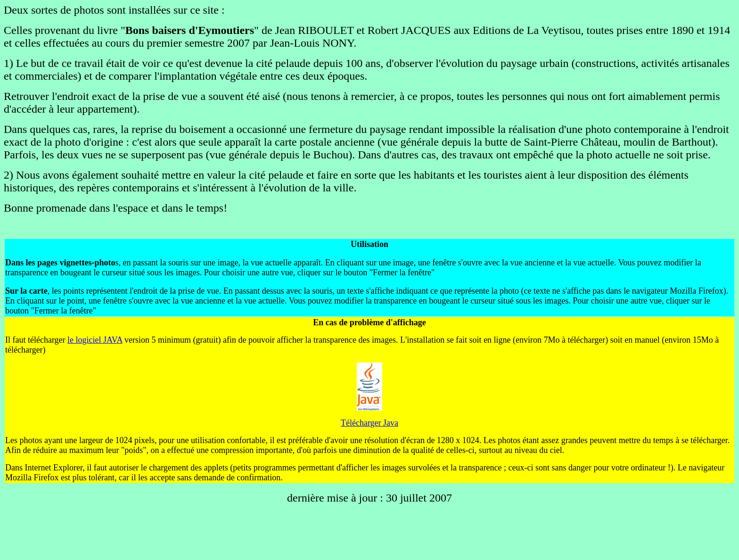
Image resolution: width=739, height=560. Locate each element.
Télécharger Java (369, 423)
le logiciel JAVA (95, 340)
